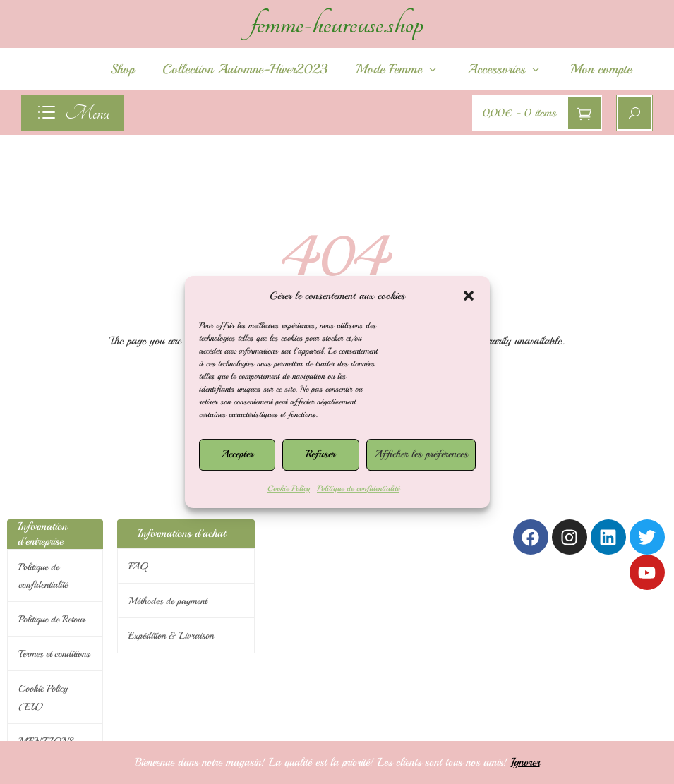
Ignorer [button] (525, 762)
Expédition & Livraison (171, 635)
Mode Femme (397, 69)
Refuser (320, 454)
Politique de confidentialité (358, 489)
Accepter (237, 454)
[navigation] (72, 113)
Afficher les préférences (421, 454)
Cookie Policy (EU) (43, 697)
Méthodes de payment (168, 601)
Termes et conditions (54, 654)
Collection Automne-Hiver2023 (245, 69)
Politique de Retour (52, 619)
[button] (469, 296)
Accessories (505, 69)
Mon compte (601, 69)
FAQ (138, 566)
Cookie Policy (289, 489)
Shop (122, 69)
